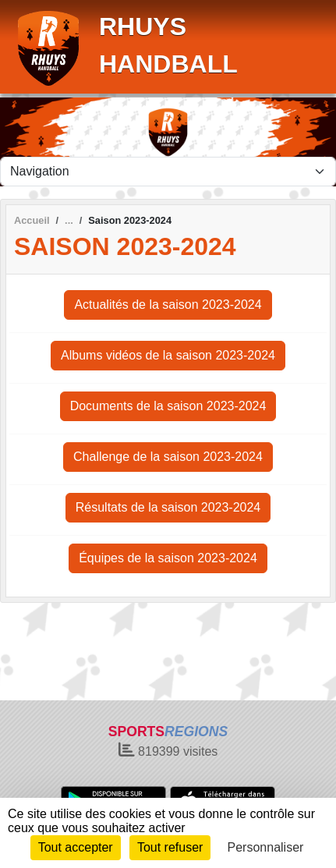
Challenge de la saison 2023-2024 (168, 457)
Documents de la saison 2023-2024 (168, 406)
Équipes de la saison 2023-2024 (168, 558)
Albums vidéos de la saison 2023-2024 (168, 355)
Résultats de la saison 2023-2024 (168, 507)
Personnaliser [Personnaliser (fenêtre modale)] (266, 847)
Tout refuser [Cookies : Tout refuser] (170, 847)
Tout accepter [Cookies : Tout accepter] (76, 847)
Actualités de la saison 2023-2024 (168, 305)
